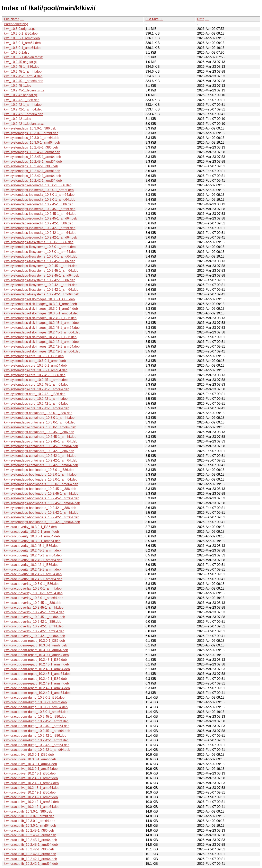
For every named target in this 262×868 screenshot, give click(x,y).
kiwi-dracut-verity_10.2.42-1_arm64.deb (33, 574)
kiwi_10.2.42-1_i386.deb (22, 100)
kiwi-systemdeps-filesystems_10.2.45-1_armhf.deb (41, 266)
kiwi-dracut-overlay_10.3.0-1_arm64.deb (33, 593)
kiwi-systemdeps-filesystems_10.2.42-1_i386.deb (40, 280)
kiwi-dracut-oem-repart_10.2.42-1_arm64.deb (37, 688)
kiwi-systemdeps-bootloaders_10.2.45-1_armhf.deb (41, 494)
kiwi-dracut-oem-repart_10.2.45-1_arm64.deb (37, 669)
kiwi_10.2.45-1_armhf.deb (23, 71)
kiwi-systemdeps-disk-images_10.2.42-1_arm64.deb (42, 346)
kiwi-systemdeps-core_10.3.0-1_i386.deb (34, 356)
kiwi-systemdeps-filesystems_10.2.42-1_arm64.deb (41, 290)
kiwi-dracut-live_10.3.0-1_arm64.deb (30, 764)
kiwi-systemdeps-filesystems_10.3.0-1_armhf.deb (40, 247)
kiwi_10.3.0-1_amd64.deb (23, 48)
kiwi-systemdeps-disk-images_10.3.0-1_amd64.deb (41, 313)
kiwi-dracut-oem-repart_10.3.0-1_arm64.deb (36, 650)
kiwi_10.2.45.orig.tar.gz (21, 62)
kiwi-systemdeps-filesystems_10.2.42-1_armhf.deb (41, 285)
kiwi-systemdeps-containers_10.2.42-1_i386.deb (39, 451)
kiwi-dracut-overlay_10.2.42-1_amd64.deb (34, 636)
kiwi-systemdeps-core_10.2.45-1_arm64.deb (36, 384)
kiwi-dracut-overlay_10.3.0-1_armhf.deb (33, 588)
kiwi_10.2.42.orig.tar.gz (21, 95)
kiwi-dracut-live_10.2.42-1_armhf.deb (31, 797)
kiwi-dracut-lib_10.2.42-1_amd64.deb (31, 864)
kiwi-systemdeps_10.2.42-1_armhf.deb (32, 171)
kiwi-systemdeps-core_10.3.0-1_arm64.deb (35, 365)
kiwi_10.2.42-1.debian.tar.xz (24, 124)
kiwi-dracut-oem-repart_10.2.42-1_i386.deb (35, 679)
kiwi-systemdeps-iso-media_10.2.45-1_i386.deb (39, 204)
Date (201, 19)
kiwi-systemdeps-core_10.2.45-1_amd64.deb (37, 389)
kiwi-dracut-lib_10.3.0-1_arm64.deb (30, 821)
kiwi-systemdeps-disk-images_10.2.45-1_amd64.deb (42, 332)
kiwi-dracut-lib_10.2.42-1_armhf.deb (30, 854)
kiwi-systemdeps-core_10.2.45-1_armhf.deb (36, 380)
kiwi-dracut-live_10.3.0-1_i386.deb (29, 755)
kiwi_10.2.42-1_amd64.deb (24, 114)
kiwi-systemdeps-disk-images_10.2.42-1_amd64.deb (42, 351)
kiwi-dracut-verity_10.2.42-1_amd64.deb (33, 579)
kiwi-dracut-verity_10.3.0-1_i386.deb (30, 527)
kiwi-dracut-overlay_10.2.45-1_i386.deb (33, 603)
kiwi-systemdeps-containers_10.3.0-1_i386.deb (38, 413)
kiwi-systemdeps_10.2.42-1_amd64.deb (33, 181)
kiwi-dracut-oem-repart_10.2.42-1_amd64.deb (37, 693)
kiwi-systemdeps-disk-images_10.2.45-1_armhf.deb (41, 323)
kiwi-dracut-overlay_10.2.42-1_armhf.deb (34, 626)
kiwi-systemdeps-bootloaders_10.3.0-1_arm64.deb (41, 479)
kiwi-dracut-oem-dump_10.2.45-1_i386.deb (35, 717)
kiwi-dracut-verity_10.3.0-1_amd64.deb (32, 541)
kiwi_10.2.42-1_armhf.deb (23, 105)
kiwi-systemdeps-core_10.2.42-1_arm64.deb (36, 404)
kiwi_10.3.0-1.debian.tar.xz (23, 57)
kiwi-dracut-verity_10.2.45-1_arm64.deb (33, 555)
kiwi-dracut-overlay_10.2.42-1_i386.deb (33, 622)
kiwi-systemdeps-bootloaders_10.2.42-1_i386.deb (40, 508)
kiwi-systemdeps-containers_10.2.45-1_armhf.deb (40, 437)
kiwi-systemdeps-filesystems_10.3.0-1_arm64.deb (40, 252)
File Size (152, 19)
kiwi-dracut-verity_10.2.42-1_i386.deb (31, 565)
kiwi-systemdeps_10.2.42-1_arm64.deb (32, 176)
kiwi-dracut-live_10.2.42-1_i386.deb (30, 792)
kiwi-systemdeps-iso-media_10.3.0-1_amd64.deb (40, 200)
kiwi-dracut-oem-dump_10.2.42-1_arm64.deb (37, 745)
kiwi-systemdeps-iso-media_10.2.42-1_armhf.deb (40, 228)
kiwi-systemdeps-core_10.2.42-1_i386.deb (35, 394)
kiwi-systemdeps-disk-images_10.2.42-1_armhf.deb (41, 342)
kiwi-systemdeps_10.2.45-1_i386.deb (31, 147)
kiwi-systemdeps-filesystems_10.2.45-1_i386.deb (40, 261)
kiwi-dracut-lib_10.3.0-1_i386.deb (28, 811)
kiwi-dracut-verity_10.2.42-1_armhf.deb (32, 569)
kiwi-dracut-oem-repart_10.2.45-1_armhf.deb (36, 664)
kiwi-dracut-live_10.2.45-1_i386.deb (30, 773)
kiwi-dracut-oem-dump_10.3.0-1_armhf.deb (35, 702)
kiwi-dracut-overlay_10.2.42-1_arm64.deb (34, 631)
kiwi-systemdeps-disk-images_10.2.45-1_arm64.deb (42, 328)
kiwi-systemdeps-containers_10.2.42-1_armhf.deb (40, 456)
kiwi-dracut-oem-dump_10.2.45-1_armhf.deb (36, 721)
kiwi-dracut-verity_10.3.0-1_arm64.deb (32, 536)
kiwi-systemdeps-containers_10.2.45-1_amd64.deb (41, 446)
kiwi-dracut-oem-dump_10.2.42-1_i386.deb (35, 736)
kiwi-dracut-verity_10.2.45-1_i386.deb (31, 546)
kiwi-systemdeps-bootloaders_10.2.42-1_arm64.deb (42, 517)
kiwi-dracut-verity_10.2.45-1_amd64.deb (33, 560)
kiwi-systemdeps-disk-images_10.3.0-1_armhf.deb (40, 304)
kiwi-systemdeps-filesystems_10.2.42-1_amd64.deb (41, 294)
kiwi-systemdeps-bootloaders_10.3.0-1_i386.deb (39, 470)
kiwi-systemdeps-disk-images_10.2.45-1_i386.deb (40, 318)
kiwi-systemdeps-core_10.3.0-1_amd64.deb (36, 370)
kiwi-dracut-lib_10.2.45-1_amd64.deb (31, 845)
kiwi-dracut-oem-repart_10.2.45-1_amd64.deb (37, 674)
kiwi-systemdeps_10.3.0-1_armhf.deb (31, 133)
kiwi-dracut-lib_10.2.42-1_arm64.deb (30, 859)
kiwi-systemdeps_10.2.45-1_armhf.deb (32, 152)
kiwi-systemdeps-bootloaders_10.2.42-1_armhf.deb (41, 513)
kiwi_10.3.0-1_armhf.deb (22, 38)
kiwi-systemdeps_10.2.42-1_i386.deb (31, 166)
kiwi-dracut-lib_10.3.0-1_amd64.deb (30, 826)
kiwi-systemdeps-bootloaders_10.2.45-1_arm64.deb (42, 498)
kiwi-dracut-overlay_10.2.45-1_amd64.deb (34, 617)
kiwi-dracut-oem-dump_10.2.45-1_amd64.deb (37, 731)
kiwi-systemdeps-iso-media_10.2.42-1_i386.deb (39, 223)
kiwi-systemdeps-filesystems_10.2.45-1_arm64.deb (41, 271)
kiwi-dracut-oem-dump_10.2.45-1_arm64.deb (37, 726)
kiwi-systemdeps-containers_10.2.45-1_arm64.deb (41, 441)
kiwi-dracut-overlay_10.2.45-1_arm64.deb (34, 612)
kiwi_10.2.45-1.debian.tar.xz (24, 90)
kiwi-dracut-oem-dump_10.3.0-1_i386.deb (34, 697)
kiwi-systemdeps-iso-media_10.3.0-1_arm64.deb (39, 195)
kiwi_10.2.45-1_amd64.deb (24, 81)
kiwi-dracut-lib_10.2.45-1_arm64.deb (30, 840)
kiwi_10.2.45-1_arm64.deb (23, 76)
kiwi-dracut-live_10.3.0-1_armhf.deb (30, 759)
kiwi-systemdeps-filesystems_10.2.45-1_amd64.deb (41, 275)
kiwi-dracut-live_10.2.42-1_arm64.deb (31, 802)
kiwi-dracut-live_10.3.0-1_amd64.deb (31, 769)
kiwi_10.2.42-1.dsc (18, 119)
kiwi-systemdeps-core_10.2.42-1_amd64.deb (37, 408)
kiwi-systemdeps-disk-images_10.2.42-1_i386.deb (40, 337)
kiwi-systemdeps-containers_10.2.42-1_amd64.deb (41, 465)
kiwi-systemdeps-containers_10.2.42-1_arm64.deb (41, 460)
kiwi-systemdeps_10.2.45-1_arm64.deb (32, 157)
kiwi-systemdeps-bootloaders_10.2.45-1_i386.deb (40, 489)
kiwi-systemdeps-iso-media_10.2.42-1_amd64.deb (41, 237)
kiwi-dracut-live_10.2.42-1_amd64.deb (32, 807)
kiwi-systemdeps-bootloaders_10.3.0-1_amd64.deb (41, 484)
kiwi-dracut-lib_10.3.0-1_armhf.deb (29, 816)
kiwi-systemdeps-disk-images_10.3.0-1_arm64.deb (41, 309)
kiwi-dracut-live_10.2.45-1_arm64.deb (31, 783)
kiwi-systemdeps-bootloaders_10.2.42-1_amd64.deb (42, 522)
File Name (12, 19)
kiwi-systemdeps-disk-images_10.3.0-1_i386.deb (39, 299)
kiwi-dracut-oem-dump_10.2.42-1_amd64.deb (37, 750)
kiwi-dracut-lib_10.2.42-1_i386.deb (29, 849)
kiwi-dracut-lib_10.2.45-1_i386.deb (29, 830)
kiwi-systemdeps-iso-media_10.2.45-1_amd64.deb (41, 218)
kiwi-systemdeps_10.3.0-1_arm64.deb (32, 138)
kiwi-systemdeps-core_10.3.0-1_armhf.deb (35, 361)
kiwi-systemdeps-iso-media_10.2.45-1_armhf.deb (40, 209)
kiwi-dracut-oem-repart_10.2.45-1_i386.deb (35, 660)
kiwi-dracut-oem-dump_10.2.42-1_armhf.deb (36, 740)
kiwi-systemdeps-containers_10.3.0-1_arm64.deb (40, 422)
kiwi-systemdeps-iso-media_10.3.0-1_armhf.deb (39, 190)
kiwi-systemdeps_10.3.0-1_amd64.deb (32, 142)
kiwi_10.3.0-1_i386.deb (21, 33)
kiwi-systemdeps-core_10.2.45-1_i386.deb (35, 375)
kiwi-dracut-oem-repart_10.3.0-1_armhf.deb (36, 645)
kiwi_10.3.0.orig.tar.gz (20, 29)
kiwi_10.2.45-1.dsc (18, 86)
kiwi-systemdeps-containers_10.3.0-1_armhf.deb (39, 418)
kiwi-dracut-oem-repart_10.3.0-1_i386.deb (34, 641)
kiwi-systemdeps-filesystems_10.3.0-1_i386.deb (39, 242)
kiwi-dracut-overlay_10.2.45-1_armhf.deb (34, 607)
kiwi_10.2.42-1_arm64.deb (23, 109)
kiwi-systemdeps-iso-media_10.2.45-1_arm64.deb (40, 214)
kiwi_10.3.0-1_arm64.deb (22, 43)
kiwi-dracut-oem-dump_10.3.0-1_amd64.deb (36, 712)
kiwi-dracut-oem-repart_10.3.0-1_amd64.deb (36, 655)
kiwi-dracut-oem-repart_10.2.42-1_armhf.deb (36, 683)
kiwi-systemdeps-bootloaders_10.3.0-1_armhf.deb (40, 475)
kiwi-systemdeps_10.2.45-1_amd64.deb (33, 162)
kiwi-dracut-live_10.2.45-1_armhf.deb (31, 778)
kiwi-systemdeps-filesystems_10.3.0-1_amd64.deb (41, 256)
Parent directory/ (16, 24)
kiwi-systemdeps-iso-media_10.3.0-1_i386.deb (38, 185)
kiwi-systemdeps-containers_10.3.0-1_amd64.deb (40, 427)
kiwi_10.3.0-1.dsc (17, 52)
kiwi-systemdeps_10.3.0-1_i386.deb (30, 128)
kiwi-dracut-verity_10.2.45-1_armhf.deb (32, 550)
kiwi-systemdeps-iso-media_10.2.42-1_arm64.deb (40, 233)
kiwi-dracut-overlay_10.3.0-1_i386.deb (32, 584)
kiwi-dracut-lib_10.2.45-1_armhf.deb (30, 835)
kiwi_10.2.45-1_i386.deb (22, 67)
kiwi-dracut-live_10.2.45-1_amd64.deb (32, 788)
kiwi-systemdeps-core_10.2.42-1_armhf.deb (36, 399)
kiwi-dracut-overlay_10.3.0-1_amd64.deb (34, 598)
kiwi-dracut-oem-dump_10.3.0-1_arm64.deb (36, 707)
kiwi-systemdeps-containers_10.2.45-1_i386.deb (39, 432)
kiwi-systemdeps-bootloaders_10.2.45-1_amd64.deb (42, 503)
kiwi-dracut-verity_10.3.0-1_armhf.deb (31, 532)
